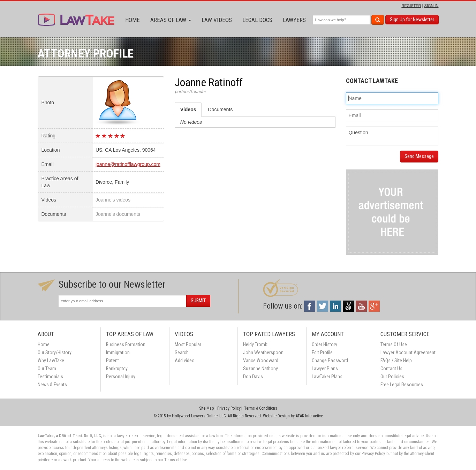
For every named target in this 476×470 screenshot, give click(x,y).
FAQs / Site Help (396, 361)
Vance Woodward (261, 361)
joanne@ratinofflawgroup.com (128, 164)
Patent (112, 361)
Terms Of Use (394, 344)
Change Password (330, 361)
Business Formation (126, 344)
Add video (185, 361)
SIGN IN (432, 6)
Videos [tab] (188, 109)
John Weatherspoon (263, 352)
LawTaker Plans (327, 377)
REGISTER (411, 6)
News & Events (52, 385)
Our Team (47, 369)
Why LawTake (51, 361)
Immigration (118, 352)
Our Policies (392, 377)
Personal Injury (121, 377)
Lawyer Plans (325, 369)
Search (182, 352)
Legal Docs (257, 20)
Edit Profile (322, 352)
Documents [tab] (220, 109)
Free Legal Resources (402, 385)
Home (133, 20)
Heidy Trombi (256, 344)
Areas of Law (171, 20)
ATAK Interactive (309, 416)
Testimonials (50, 377)
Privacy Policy (229, 408)
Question (392, 136)
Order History (324, 344)
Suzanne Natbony (260, 369)
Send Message (419, 156)
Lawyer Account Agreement (408, 352)
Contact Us (391, 369)
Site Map (206, 408)
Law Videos (217, 20)
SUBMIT (198, 301)
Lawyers (294, 20)
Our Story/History (55, 352)
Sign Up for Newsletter (412, 20)
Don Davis (253, 377)
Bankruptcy (117, 369)
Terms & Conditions (261, 408)
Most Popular (188, 344)
